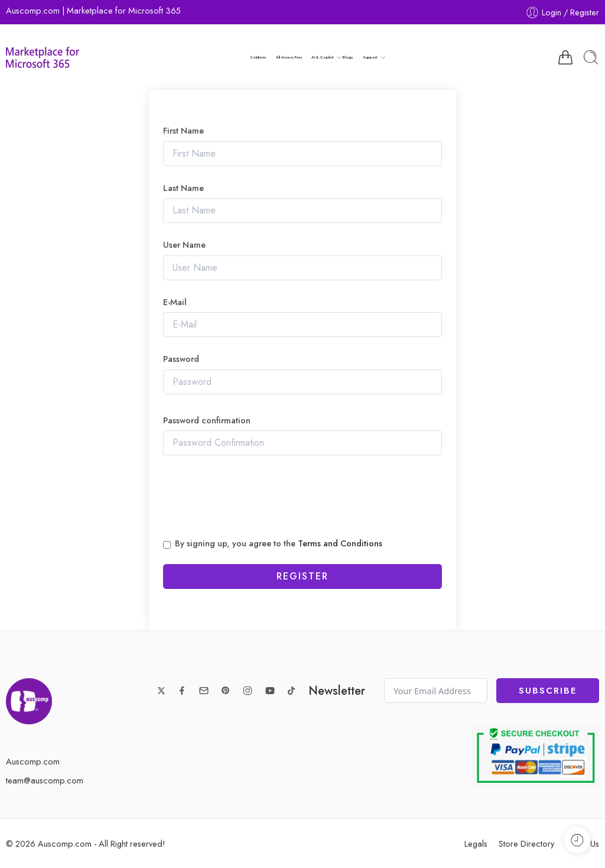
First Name (183, 131)
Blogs (348, 57)
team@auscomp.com (45, 780)
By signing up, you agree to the (279, 544)
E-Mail (175, 302)
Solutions (258, 57)
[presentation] (253, 497)
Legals (476, 843)
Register (302, 576)
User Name (184, 245)
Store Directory (526, 843)
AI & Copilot (322, 57)
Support (370, 57)
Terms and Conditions (340, 543)
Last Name (183, 188)
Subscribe (548, 691)
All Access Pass (289, 57)
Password (181, 359)
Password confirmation (207, 421)
